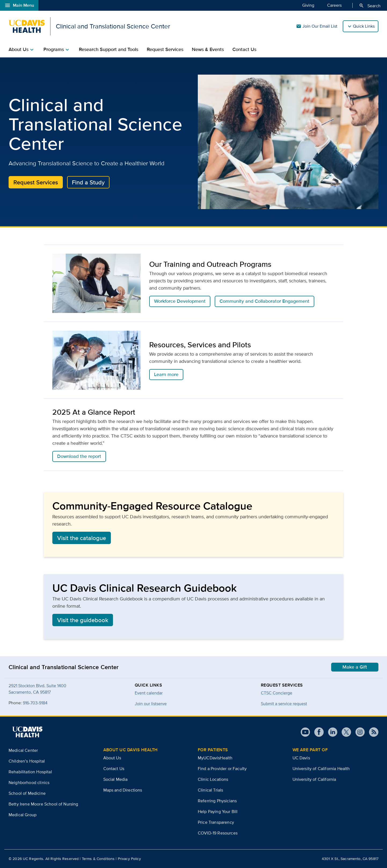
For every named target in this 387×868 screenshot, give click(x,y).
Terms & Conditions (98, 859)
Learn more (166, 374)
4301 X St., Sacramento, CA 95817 (350, 859)
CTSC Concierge (277, 693)
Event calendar (149, 693)
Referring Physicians (217, 801)
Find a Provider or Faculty (222, 769)
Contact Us (244, 49)
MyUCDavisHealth (215, 758)
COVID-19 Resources (218, 833)
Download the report (79, 456)
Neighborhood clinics (29, 783)
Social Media (116, 779)
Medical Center (23, 750)
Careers (334, 5)
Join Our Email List (317, 26)
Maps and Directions (123, 790)
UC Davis (301, 758)
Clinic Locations (213, 779)
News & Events (208, 49)
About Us (112, 758)
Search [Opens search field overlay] (370, 6)
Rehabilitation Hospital (30, 772)
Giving (308, 5)
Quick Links (364, 26)
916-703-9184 (35, 703)
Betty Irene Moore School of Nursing (43, 804)
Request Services (165, 49)
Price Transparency (216, 822)
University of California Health (321, 769)
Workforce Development (180, 301)
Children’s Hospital (27, 761)
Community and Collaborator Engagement (264, 301)
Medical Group (23, 815)
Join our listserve (151, 704)
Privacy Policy (129, 859)
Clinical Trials (210, 790)
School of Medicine (27, 793)
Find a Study (88, 182)
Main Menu (19, 5)
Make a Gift (355, 667)
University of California (314, 779)
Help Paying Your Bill (218, 812)
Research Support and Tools (109, 49)
